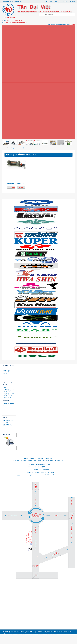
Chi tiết (21, 197)
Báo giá (13, 197)
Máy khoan (7, 61)
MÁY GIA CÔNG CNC (8, 641)
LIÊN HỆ (5, 383)
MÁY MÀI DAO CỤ (8, 117)
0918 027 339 (38, 479)
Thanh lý (7, 145)
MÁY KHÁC (7, 139)
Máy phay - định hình (10, 49)
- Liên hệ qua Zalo (9, 17)
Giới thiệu (57, 2)
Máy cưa (6, 33)
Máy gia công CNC (9, 27)
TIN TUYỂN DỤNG (8, 436)
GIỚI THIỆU (6, 382)
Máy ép (6, 77)
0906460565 (10, 2)
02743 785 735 (18, 2)
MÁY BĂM (62, 643)
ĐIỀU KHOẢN (7, 417)
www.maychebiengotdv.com (33, 485)
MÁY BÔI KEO (25, 643)
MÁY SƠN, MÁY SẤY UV (10, 111)
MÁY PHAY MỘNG (48, 641)
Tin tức (65, 2)
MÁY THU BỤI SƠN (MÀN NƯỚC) (12, 122)
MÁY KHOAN (57, 641)
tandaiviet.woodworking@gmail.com (16, 22)
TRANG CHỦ (7, 380)
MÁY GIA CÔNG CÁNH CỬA (11, 134)
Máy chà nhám (8, 66)
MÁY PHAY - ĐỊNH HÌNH (37, 641)
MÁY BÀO (28, 641)
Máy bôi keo (7, 83)
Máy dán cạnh (8, 38)
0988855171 (30, 482)
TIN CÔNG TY (7, 434)
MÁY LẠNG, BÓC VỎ (9, 100)
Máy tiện (6, 94)
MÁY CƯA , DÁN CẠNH (19, 641)
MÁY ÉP (19, 643)
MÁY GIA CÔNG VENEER (36, 643)
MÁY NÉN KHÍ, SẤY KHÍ (10, 128)
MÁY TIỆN (45, 643)
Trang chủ (48, 2)
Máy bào (6, 44)
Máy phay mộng (8, 55)
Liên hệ (73, 2)
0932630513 (43, 482)
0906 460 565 (38, 477)
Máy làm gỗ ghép (9, 72)
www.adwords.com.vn (55, 485)
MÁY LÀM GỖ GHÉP (11, 643)
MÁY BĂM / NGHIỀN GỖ (10, 106)
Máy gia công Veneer (10, 89)
